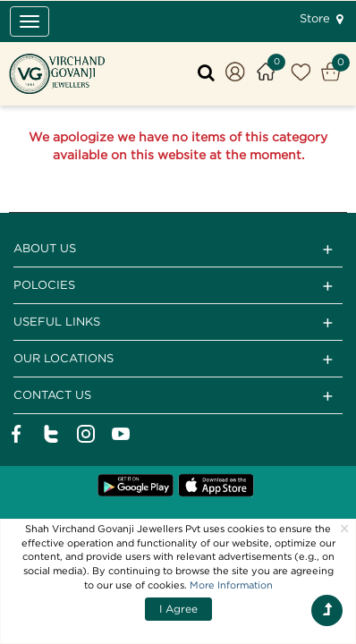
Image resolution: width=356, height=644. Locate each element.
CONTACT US (178, 396)
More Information (231, 585)
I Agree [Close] (178, 609)
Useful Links (178, 323)
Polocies (178, 286)
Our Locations (178, 360)
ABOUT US (178, 250)
